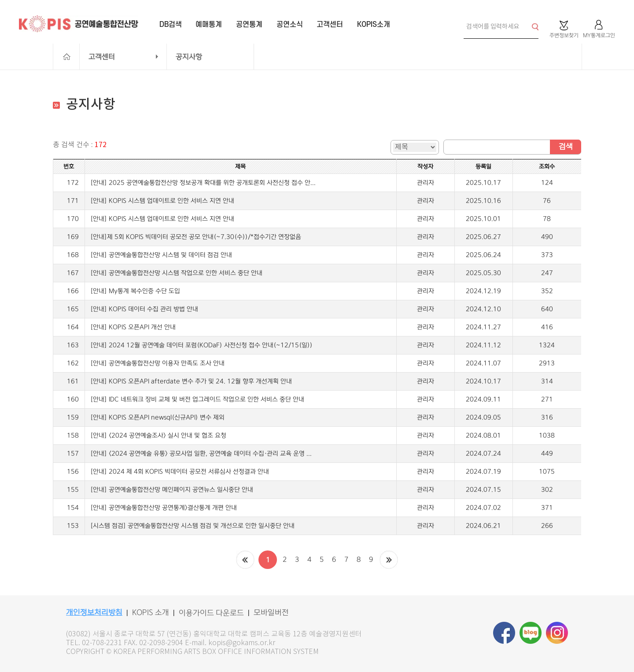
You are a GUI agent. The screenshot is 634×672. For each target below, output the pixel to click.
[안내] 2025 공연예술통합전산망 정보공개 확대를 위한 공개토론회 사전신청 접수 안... (203, 183)
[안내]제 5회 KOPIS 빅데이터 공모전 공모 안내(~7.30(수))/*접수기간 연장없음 (196, 237)
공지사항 (189, 57)
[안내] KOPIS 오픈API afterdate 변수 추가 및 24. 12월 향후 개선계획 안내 (191, 381)
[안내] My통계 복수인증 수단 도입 (135, 291)
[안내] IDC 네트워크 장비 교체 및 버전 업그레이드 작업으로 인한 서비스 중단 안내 (197, 399)
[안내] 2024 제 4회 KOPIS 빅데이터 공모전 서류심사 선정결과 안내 (180, 472)
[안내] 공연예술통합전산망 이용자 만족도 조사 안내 (157, 363)
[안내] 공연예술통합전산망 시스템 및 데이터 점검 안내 (161, 255)
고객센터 (102, 57)
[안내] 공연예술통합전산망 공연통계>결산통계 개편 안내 (164, 508)
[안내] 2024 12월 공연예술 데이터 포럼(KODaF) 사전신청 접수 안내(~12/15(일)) (201, 345)
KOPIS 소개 (151, 613)
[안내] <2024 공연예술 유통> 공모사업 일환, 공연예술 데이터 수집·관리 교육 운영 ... (201, 454)
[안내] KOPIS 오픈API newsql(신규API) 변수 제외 (157, 417)
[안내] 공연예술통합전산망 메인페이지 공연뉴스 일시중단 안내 (172, 490)
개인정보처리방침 (94, 613)
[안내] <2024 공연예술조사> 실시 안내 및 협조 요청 (158, 436)
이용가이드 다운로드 (211, 613)
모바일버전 (271, 613)
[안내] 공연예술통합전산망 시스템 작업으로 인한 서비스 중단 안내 (176, 273)
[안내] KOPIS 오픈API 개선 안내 (133, 327)
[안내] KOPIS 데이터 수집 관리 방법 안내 (144, 309)
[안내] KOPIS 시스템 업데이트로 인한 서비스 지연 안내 (162, 201)
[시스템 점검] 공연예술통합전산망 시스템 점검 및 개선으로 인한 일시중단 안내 (192, 526)
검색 (566, 147)
